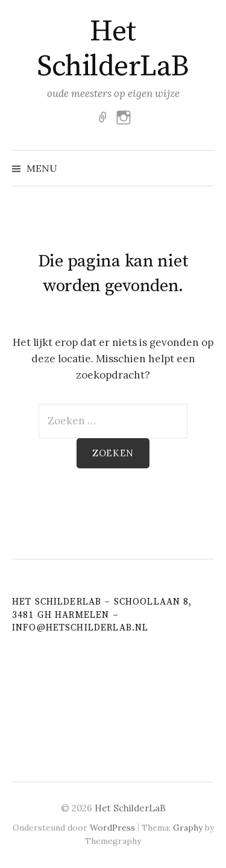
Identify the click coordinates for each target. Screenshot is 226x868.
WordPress (112, 828)
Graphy (188, 828)
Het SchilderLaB (113, 49)
